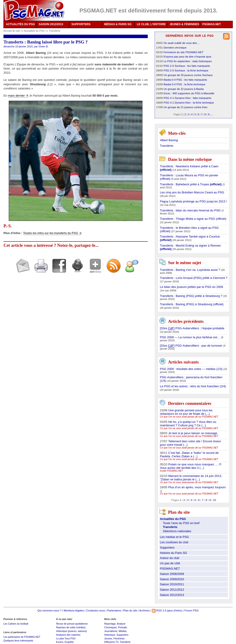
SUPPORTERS (81, 24)
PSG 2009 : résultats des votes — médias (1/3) (192, 369)
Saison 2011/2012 (172, 590)
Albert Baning (169, 140)
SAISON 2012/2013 (51, 24)
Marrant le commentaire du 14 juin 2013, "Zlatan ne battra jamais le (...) (191, 478)
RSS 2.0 (159, 610)
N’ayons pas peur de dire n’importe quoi (187, 56)
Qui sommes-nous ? (49, 610)
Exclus (60, 642)
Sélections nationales (177, 531)
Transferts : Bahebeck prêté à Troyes (191, 184)
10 (214, 500)
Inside (171, 471)
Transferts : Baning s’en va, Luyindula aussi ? (190, 270)
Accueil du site (12, 31)
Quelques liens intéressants (18, 641)
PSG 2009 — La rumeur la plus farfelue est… (190, 337)
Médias (123, 631)
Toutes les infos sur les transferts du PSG (50, 233)
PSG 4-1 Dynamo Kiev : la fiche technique (189, 102)
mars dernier (16, 96)
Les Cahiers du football (16, 624)
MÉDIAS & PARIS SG (118, 24)
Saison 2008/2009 (172, 574)
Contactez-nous (96, 610)
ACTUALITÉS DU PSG (20, 24)
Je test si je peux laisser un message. (193, 433)
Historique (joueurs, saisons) (71, 631)
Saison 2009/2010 (172, 579)
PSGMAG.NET (212, 24)
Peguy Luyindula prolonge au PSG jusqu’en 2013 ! (193, 201)
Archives (144, 610)
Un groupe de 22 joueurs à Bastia (184, 89)
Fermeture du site (184, 52)
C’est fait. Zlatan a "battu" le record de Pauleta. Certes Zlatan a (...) (189, 455)
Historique (110, 635)
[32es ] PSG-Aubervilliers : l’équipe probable (192, 328)
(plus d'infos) (175, 610)
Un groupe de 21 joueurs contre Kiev (186, 107)
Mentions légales (74, 610)
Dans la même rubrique (190, 159)
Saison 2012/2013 (172, 595)
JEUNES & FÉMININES (184, 24)
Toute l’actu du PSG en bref (181, 523)
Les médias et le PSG (174, 537)
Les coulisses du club (174, 542)
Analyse (121, 624)
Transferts (55, 31)
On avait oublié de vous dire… (182, 43)
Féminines (119, 638)
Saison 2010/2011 (172, 584)
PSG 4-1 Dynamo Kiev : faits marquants (187, 98)
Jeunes (108, 638)
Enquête (69, 642)
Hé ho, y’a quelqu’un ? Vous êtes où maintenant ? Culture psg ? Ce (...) (188, 424)
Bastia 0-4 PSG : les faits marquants (185, 80)
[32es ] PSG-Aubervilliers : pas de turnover (192, 346)
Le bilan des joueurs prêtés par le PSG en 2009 (192, 287)
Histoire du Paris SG (174, 553)
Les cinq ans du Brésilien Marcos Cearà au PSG (192, 192)
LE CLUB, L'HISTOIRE (151, 24)
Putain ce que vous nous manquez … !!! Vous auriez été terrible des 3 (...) (191, 466)
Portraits (122, 627)
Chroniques (110, 627)
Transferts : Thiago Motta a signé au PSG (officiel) (193, 219)
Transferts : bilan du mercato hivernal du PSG (191, 210)
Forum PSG (192, 610)
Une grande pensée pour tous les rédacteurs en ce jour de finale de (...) (186, 412)
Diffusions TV (111, 642)
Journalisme (111, 631)
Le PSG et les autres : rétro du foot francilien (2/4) (193, 386)
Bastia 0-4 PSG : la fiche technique (184, 84)
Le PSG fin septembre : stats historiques (188, 61)
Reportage (110, 624)
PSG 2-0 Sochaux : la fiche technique (186, 70)
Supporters (167, 548)
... (212, 114)
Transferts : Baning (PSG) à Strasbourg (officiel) (192, 304)
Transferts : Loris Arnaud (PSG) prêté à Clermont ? (194, 278)
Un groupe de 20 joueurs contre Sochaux (188, 75)
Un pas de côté (170, 563)
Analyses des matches (68, 635)
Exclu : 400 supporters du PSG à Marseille (189, 93)
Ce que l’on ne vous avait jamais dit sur (189, 417)
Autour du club (170, 558)
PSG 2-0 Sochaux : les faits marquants (187, 66)
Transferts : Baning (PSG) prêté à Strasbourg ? (192, 296)
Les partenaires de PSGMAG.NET (22, 637)
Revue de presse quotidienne (72, 624)
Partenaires (114, 610)
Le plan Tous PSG (66, 638)
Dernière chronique (175, 47)
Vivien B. (43, 46)
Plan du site (130, 610)
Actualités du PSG (35, 31)
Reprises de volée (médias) (71, 627)
